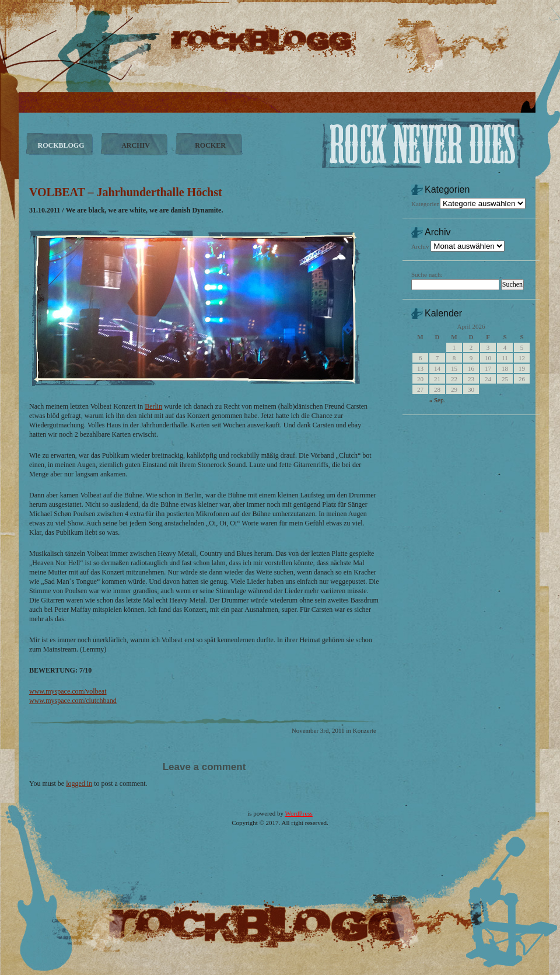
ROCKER (210, 145)
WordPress (298, 813)
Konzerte (365, 730)
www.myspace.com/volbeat (68, 691)
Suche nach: (427, 274)
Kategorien (426, 204)
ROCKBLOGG (61, 145)
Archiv (420, 246)
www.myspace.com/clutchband (73, 701)
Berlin (153, 406)
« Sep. (437, 400)
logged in (79, 784)
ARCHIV (136, 145)
